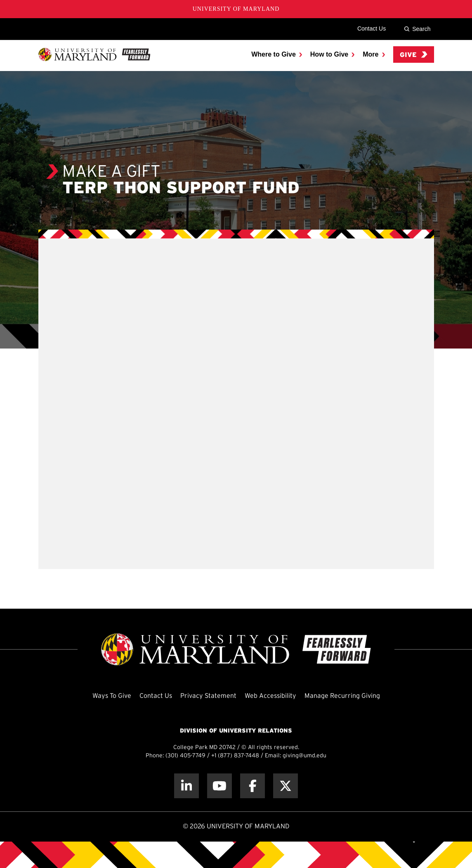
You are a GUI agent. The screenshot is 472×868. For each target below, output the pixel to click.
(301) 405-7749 (185, 756)
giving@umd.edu (304, 756)
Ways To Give (112, 696)
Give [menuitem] (414, 55)
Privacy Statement (208, 696)
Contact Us (372, 28)
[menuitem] (277, 55)
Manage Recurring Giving (342, 696)
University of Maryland (236, 9)
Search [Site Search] (417, 29)
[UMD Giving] (94, 55)
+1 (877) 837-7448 (235, 756)
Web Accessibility (270, 696)
